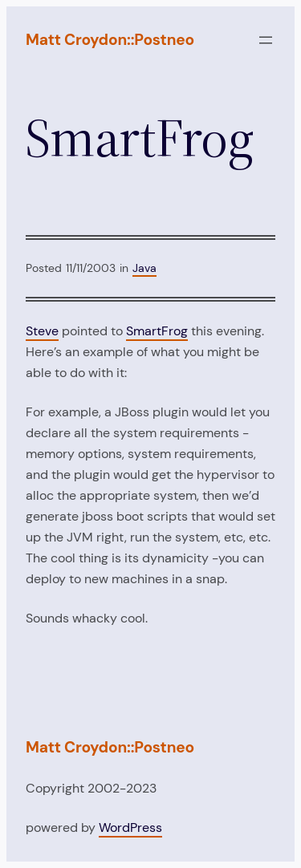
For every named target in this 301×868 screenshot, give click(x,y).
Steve (42, 331)
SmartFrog (157, 331)
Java (144, 268)
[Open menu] (266, 40)
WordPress (130, 827)
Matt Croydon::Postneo (110, 40)
